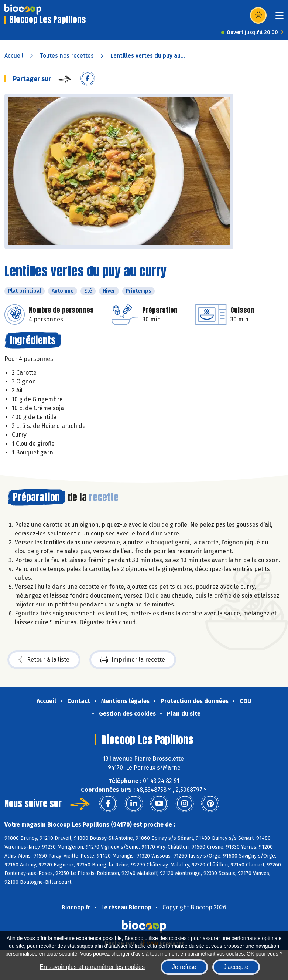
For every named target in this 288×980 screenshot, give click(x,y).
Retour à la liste (44, 660)
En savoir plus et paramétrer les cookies (92, 967)
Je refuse (184, 967)
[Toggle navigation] (280, 18)
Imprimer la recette (133, 660)
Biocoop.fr (76, 907)
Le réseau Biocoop (126, 907)
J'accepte (236, 967)
